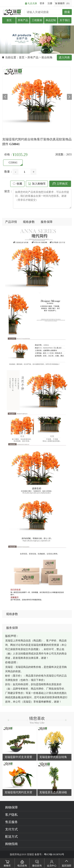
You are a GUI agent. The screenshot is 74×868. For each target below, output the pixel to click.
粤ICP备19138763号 (54, 854)
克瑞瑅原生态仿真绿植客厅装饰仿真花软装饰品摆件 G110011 (53, 793)
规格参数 (29, 222)
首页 (9, 20)
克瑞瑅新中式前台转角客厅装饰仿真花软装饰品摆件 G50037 (53, 758)
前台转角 (47, 57)
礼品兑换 (32, 3)
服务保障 (47, 222)
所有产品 (23, 20)
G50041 (11, 162)
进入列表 (64, 57)
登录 (42, 3)
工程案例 (37, 20)
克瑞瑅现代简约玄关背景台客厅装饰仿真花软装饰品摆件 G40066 (18, 793)
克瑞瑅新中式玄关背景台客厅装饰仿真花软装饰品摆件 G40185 (18, 758)
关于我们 (65, 20)
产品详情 (11, 222)
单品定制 (51, 20)
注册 (50, 3)
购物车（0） (64, 3)
